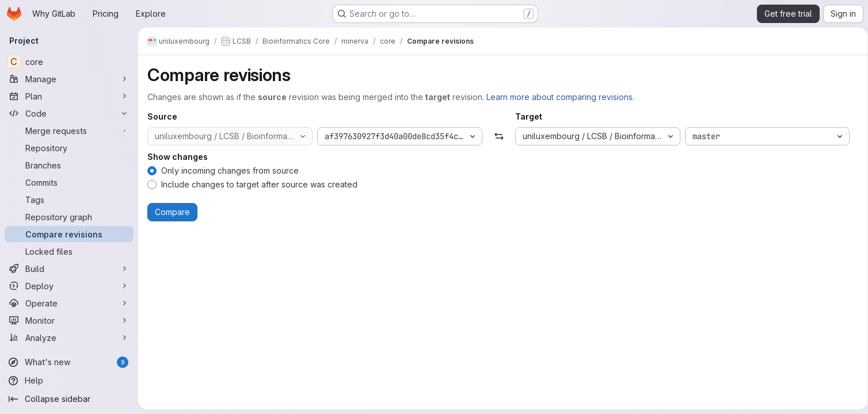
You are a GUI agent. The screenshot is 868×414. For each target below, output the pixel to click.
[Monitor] (69, 320)
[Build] (69, 269)
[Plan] (69, 96)
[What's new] (69, 362)
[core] (69, 62)
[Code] (69, 113)
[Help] (69, 381)
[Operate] (69, 303)
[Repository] (69, 148)
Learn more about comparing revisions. (560, 97)
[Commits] (69, 182)
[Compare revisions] (69, 234)
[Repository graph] (69, 217)
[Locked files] (69, 251)
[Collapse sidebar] (69, 399)
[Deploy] (69, 286)
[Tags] (69, 200)
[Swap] (496, 136)
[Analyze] (69, 338)
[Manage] (69, 79)
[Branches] (69, 165)
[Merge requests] (69, 131)
